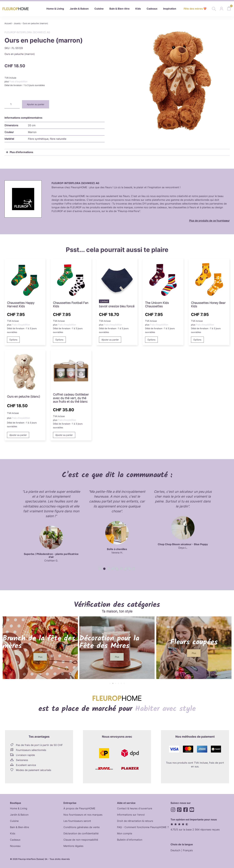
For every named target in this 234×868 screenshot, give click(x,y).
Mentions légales (73, 846)
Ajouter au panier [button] (110, 340)
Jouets (17, 23)
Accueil (8, 23)
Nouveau (15, 846)
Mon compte (125, 833)
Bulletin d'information (130, 840)
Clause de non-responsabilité (81, 840)
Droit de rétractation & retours (135, 821)
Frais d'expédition (18, 81)
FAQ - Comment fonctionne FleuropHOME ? (143, 827)
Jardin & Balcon (19, 815)
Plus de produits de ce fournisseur (209, 221)
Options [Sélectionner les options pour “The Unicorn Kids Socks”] (151, 340)
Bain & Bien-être (19, 827)
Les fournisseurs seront (77, 821)
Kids (13, 833)
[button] (100, 569)
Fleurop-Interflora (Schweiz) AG (27, 32)
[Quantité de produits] (12, 104)
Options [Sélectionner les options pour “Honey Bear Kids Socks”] (197, 340)
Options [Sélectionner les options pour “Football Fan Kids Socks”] (59, 340)
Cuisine (14, 821)
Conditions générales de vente (82, 827)
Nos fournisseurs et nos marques (83, 815)
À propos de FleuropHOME (79, 808)
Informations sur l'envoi (131, 815)
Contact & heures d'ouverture (135, 808)
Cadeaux (15, 840)
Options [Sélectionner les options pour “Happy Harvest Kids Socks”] (13, 340)
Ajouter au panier (36, 104)
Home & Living (19, 808)
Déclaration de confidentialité (81, 833)
